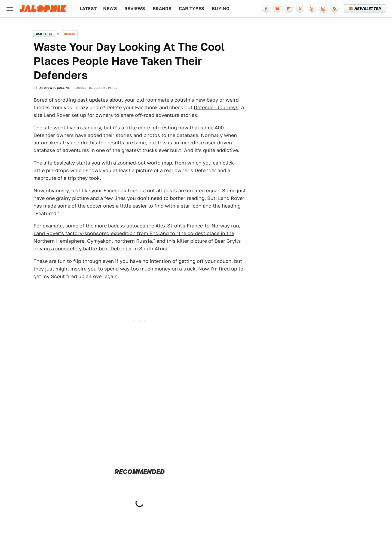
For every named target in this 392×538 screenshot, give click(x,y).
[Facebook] (266, 9)
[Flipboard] (289, 9)
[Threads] (312, 9)
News (110, 9)
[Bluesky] (277, 9)
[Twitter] (300, 9)
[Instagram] (323, 9)
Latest (88, 9)
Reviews (135, 9)
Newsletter (365, 9)
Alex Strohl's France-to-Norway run (197, 226)
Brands (162, 9)
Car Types (192, 9)
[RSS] (335, 9)
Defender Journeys (216, 107)
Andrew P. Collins (55, 88)
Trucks (69, 34)
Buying (221, 9)
